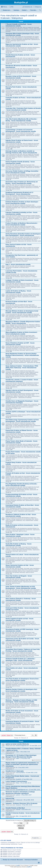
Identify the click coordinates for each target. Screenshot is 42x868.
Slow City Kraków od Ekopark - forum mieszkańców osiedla (19, 577)
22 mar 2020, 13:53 (35, 790)
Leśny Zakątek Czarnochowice (16, 781)
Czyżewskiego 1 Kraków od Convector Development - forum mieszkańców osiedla (21, 131)
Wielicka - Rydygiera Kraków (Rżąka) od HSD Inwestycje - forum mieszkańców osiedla (21, 701)
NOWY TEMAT (6, 735)
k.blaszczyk (19, 800)
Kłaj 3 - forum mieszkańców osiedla (18, 265)
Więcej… (6, 7)
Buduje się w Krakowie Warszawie (13, 860)
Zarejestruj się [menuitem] (28, 7)
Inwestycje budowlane (31, 860)
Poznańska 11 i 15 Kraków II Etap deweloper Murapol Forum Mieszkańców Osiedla (21, 756)
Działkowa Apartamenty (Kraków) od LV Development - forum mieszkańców (19, 193)
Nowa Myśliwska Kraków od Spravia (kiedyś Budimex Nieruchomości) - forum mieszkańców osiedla (22, 355)
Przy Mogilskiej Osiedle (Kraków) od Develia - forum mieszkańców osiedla (22, 485)
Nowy (18, 783)
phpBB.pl (29, 867)
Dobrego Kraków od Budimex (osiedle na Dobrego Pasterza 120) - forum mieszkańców (21, 152)
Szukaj (33, 735)
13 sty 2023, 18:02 (23, 768)
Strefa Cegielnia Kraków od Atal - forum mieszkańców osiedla (19, 619)
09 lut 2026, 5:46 (25, 752)
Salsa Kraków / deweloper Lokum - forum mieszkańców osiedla (20, 535)
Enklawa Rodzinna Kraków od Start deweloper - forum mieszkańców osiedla (22, 203)
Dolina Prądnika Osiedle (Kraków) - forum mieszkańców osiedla (20, 163)
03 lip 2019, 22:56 (27, 805)
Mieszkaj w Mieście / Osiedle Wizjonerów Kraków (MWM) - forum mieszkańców (23, 322)
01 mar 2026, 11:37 (35, 746)
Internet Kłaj (10, 798)
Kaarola (18, 809)
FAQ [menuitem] (12, 7)
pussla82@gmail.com (22, 790)
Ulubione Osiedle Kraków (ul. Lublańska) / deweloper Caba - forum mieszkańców (20, 660)
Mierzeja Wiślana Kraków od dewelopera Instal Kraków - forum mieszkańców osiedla (22, 312)
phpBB (18, 866)
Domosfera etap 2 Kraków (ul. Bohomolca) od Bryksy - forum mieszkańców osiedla (22, 183)
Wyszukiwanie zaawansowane (36, 735)
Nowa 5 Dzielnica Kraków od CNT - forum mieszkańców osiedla (20, 344)
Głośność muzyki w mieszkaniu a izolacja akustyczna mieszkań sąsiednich (20, 793)
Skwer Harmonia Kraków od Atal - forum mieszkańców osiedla (20, 566)
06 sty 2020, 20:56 (29, 800)
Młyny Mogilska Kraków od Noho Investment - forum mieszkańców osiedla (22, 333)
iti (16, 768)
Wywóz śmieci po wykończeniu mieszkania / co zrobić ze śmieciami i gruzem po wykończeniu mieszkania (22, 764)
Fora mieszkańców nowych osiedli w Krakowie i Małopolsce (19, 17)
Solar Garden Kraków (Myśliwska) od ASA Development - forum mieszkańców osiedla (21, 587)
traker (18, 752)
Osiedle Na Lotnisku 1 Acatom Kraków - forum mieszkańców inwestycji (22, 380)
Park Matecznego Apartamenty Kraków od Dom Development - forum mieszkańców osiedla (22, 421)
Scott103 (18, 779)
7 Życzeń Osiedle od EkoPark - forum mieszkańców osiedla (19, 25)
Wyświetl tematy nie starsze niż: (21, 820)
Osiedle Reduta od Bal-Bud (15, 808)
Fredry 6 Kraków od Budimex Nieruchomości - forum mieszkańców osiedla (22, 224)
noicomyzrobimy (20, 773)
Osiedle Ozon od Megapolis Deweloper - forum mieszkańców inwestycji (22, 402)
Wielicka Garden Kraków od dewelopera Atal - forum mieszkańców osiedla (22, 690)
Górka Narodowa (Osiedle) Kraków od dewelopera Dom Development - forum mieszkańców (23, 235)
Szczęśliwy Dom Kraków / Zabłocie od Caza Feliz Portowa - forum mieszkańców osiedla (23, 650)
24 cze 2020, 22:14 (26, 783)
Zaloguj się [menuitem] (38, 7)
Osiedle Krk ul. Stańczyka (15, 771)
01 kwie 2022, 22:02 (32, 773)
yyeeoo (18, 795)
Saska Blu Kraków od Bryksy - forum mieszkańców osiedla (19, 545)
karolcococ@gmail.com (22, 746)
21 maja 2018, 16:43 (25, 816)
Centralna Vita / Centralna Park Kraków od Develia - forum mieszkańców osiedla (23, 109)
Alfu (17, 816)
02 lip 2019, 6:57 (26, 809)
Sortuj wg (21, 823)
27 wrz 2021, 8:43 (27, 779)
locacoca (18, 805)
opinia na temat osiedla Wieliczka (17, 744)
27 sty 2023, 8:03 (25, 758)
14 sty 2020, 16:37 (26, 795)
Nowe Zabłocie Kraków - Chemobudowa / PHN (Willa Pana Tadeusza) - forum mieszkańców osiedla (22, 368)
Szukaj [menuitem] (40, 10)
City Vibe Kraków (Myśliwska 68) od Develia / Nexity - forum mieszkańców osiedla (21, 120)
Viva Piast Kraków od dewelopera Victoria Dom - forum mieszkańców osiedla (23, 680)
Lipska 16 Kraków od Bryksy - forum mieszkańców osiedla (18, 292)
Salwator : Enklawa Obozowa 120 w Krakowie (22, 803)
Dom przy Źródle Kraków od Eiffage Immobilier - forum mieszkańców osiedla (22, 172)
